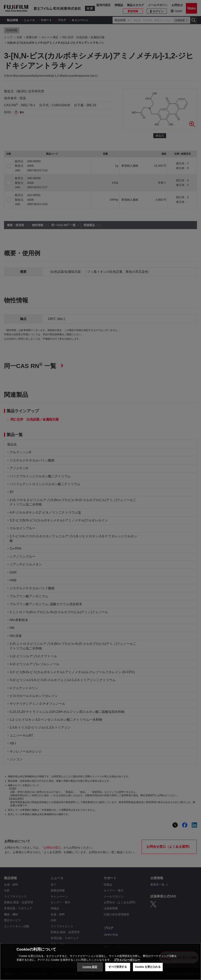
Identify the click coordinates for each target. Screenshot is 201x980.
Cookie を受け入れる (148, 967)
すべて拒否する (118, 967)
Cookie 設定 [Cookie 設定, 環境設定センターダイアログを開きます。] (90, 967)
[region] (100, 961)
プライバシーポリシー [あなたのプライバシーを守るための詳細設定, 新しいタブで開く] (127, 960)
